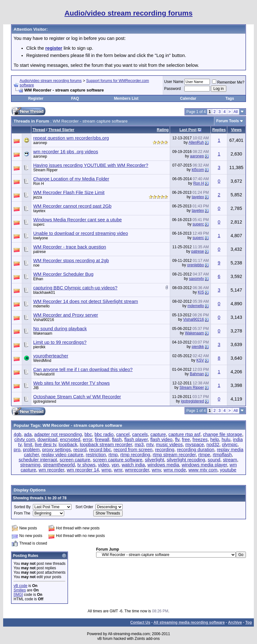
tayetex (198, 197)
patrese (40, 252)
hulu (226, 439)
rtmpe (204, 455)
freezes (200, 439)
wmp (106, 470)
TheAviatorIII (44, 374)
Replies (219, 130)
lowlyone (41, 238)
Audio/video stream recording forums (51, 81)
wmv (156, 470)
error (88, 439)
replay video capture (62, 455)
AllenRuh (196, 142)
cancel (123, 434)
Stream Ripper (45, 170)
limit (28, 445)
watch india (133, 465)
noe (36, 265)
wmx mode (175, 470)
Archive (235, 622)
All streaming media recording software (189, 622)
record (80, 450)
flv (177, 439)
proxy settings (57, 450)
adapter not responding (58, 434)
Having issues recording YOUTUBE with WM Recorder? (91, 165)
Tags (230, 98)
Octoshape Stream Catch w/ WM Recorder (77, 397)
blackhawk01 (44, 293)
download (48, 439)
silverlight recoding (186, 460)
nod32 (213, 445)
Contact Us (140, 622)
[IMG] (18, 595)
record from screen (133, 450)
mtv (150, 445)
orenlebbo (196, 265)
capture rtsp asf (184, 434)
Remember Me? (228, 82)
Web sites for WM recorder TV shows (71, 383)
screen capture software (118, 460)
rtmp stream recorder (174, 455)
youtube (228, 470)
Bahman (197, 374)
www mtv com (203, 470)
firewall (102, 439)
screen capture (75, 460)
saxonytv (196, 279)
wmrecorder (137, 470)
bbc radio (104, 434)
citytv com (24, 439)
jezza (38, 197)
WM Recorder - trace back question (70, 247)
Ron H (39, 184)
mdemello (41, 306)
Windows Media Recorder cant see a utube (77, 220)
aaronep (40, 143)
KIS (201, 292)
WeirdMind (42, 361)
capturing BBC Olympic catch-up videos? (75, 288)
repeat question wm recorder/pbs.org (71, 138)
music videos (169, 445)
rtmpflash (222, 455)
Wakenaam (43, 333)
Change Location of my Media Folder (71, 179)
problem (31, 450)
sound (214, 460)
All (236, 112)
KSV (200, 360)
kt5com (198, 170)
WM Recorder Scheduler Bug (63, 274)
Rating (163, 130)
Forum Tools (228, 121)
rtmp (113, 455)
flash (117, 439)
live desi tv (45, 445)
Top (249, 622)
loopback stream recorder (106, 445)
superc (39, 224)
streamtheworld (59, 465)
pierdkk (39, 347)
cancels (140, 434)
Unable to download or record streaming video (81, 233)
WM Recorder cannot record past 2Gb (72, 206)
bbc (88, 434)
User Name (174, 82)
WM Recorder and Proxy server (66, 315)
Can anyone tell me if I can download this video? (83, 369)
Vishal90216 (44, 320)
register (54, 48)
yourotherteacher (51, 356)
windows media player (204, 465)
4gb (17, 434)
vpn (115, 465)
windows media (163, 465)
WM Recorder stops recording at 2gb (71, 261)
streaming (30, 465)
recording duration (196, 450)
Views (236, 130)
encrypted (70, 439)
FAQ (75, 98)
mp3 (139, 445)
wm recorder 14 (83, 470)
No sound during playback (60, 329)
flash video (161, 439)
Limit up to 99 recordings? (60, 342)
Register (36, 98)
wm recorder (51, 470)
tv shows (86, 465)
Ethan (38, 279)
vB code (20, 586)
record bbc (100, 450)
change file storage (223, 434)
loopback (68, 445)
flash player (136, 439)
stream (230, 460)
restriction (96, 455)
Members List (126, 98)
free (186, 439)
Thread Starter (61, 130)
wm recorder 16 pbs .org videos (66, 152)
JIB (36, 388)
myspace (195, 445)
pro (17, 450)
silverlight (154, 460)
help (215, 439)
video (104, 465)
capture (158, 434)
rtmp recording (135, 455)
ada (28, 434)
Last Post (188, 130)
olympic (230, 445)
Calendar (188, 98)
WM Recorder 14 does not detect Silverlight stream (86, 301)
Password (172, 89)
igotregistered (45, 401)
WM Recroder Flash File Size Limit (69, 193)
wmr (118, 470)
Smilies (20, 590)
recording (165, 450)
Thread (39, 130)
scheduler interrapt (38, 460)
